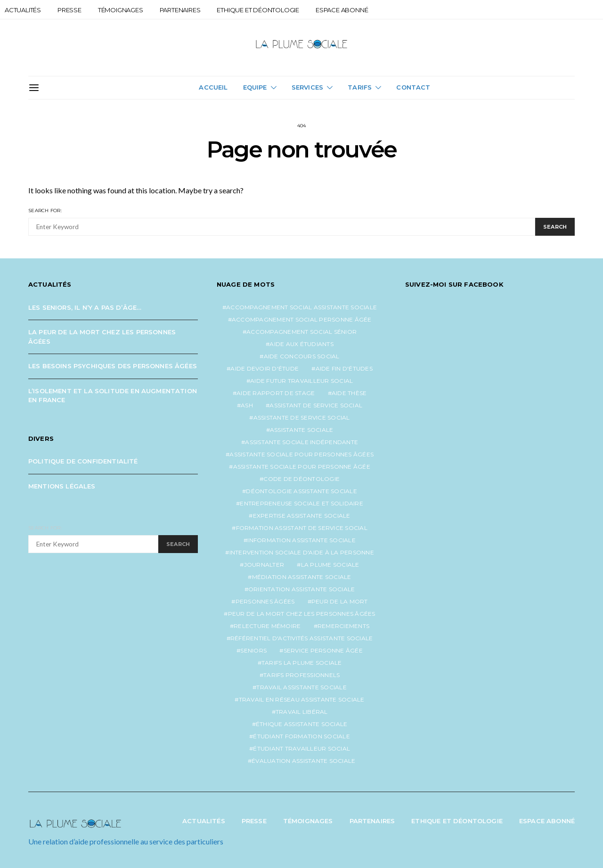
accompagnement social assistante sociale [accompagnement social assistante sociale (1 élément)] (301, 307)
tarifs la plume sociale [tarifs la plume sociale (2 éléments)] (302, 663)
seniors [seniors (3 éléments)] (253, 650)
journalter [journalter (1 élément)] (264, 565)
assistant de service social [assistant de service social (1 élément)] (316, 405)
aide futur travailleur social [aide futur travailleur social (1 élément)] (301, 381)
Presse (69, 10)
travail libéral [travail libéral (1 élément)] (302, 712)
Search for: (45, 211)
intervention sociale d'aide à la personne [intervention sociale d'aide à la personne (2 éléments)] (302, 552)
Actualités (23, 10)
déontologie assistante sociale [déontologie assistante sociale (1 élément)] (301, 491)
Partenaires (180, 10)
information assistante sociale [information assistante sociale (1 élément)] (301, 540)
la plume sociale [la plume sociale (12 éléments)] (330, 565)
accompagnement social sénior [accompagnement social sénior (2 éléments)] (301, 332)
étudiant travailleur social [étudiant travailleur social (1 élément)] (301, 748)
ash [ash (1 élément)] (247, 405)
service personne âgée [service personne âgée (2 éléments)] (323, 650)
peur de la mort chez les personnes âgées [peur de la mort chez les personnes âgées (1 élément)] (302, 614)
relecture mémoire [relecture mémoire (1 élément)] (267, 626)
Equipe (255, 87)
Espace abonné (342, 10)
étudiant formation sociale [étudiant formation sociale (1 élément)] (301, 736)
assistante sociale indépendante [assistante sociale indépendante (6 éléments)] (301, 442)
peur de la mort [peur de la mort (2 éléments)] (340, 601)
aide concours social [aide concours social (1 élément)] (302, 356)
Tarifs (360, 87)
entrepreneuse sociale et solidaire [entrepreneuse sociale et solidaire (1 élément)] (301, 503)
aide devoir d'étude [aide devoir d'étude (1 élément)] (265, 368)
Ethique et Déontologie (258, 10)
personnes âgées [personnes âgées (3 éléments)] (265, 601)
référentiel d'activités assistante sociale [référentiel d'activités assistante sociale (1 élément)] (302, 638)
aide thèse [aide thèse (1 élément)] (349, 393)
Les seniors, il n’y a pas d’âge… (85, 307)
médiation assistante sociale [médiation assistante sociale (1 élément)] (302, 577)
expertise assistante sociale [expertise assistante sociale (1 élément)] (302, 516)
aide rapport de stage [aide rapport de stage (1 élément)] (276, 393)
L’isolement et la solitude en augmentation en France (113, 396)
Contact (413, 87)
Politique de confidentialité (83, 461)
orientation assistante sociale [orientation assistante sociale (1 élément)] (302, 589)
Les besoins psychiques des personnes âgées (113, 366)
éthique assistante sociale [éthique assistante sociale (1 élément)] (302, 724)
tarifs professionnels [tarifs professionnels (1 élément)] (301, 675)
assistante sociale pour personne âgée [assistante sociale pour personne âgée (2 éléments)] (302, 467)
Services (307, 87)
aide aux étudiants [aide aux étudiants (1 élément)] (301, 344)
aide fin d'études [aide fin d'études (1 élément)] (344, 368)
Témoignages (121, 10)
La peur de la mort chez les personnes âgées (102, 337)
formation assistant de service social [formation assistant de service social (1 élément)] (302, 528)
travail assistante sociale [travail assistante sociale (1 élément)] (301, 687)
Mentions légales (62, 486)
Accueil (213, 87)
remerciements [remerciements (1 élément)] (343, 626)
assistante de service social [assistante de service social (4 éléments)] (302, 417)
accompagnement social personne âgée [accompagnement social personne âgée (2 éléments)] (302, 319)
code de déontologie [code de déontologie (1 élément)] (301, 479)
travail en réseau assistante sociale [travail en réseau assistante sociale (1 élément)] (302, 699)
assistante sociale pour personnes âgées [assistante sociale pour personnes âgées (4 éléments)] (301, 454)
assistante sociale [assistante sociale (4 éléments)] (302, 430)
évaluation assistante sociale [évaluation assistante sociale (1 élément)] (303, 761)
